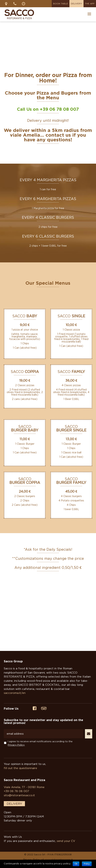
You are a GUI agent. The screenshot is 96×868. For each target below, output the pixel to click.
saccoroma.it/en (15, 693)
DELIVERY (14, 804)
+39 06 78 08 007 (59, 109)
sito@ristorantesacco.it (19, 795)
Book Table (61, 4)
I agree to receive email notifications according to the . (40, 743)
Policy (87, 864)
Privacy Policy (16, 745)
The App (90, 4)
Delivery (76, 4)
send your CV (66, 841)
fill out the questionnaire (20, 768)
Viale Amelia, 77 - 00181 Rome (24, 787)
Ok (76, 864)
